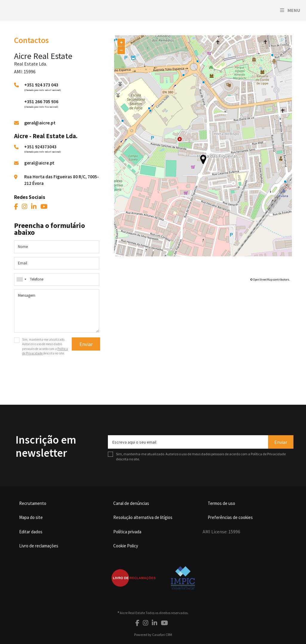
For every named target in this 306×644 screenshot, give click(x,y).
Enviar (86, 344)
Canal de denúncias (131, 503)
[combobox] (57, 279)
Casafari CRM (162, 635)
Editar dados (31, 532)
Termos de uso (221, 503)
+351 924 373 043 (41, 85)
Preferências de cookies (230, 517)
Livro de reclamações (39, 546)
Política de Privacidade (268, 454)
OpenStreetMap (263, 280)
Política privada (127, 532)
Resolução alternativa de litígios (143, 517)
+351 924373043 (40, 147)
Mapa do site (31, 517)
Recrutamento (33, 503)
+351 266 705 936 (41, 101)
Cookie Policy (126, 546)
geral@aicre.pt (40, 123)
